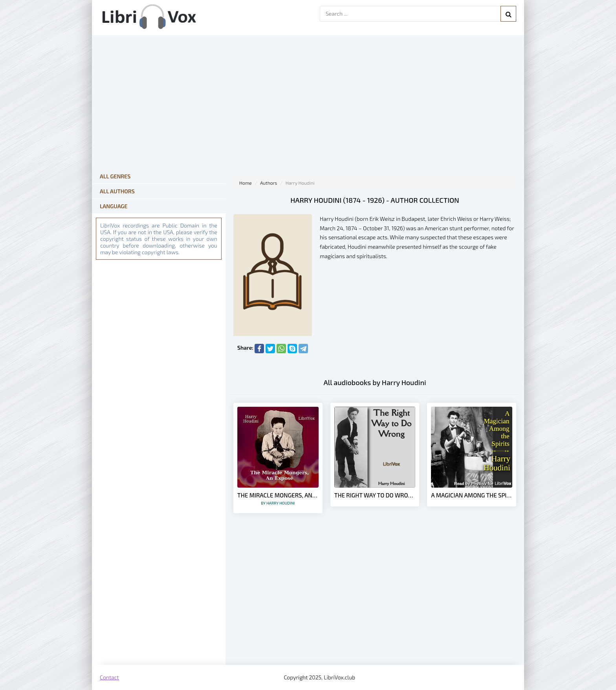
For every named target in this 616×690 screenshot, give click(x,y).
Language (114, 206)
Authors (269, 183)
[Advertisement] (375, 602)
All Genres (115, 176)
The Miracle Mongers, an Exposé (278, 498)
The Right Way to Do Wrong (375, 495)
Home (246, 183)
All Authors (117, 191)
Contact (109, 677)
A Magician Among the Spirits (472, 495)
